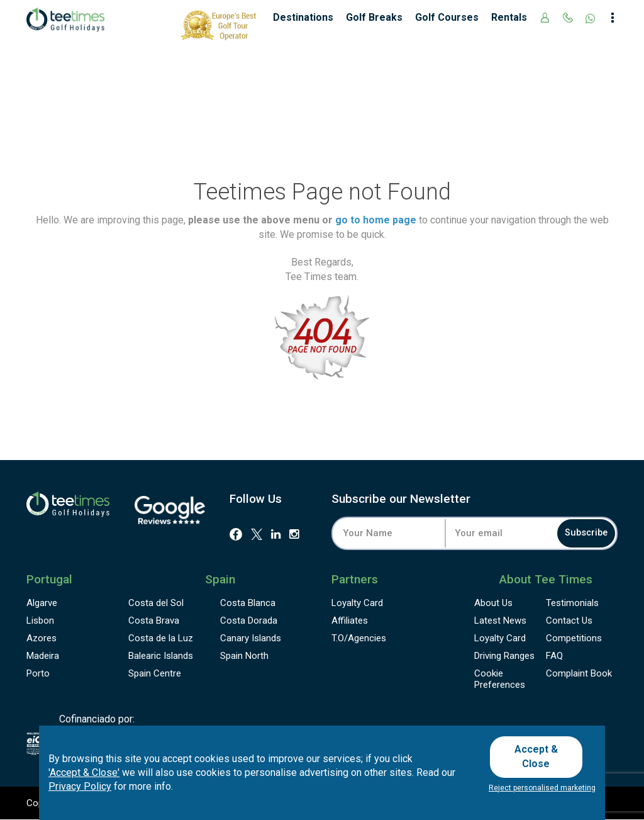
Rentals (509, 17)
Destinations (303, 17)
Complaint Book (579, 673)
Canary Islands (251, 638)
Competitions (574, 638)
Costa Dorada (249, 621)
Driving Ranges (504, 656)
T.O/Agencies (359, 638)
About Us (493, 603)
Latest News (500, 621)
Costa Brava (154, 621)
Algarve (42, 603)
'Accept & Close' (84, 776)
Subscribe (576, 533)
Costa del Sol (156, 603)
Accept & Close (541, 759)
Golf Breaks (374, 17)
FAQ (554, 656)
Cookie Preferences (500, 679)
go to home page (376, 220)
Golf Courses (447, 17)
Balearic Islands (161, 656)
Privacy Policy (80, 791)
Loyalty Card (357, 603)
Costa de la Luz (161, 638)
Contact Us (569, 621)
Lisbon (40, 621)
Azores (42, 638)
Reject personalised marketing (542, 788)
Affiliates (350, 621)
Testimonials (572, 603)
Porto (38, 673)
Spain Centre (155, 673)
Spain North (244, 656)
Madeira (43, 656)
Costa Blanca (248, 603)
